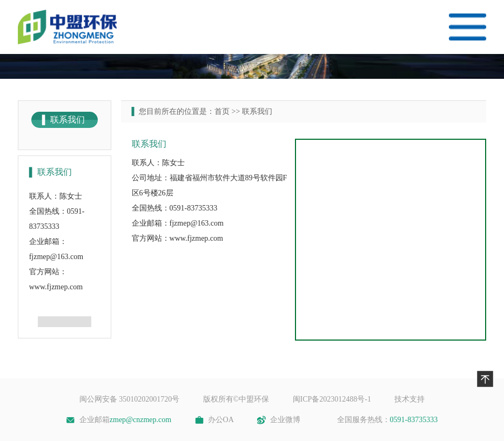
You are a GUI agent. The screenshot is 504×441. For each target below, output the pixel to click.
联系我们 (257, 111)
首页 (222, 111)
